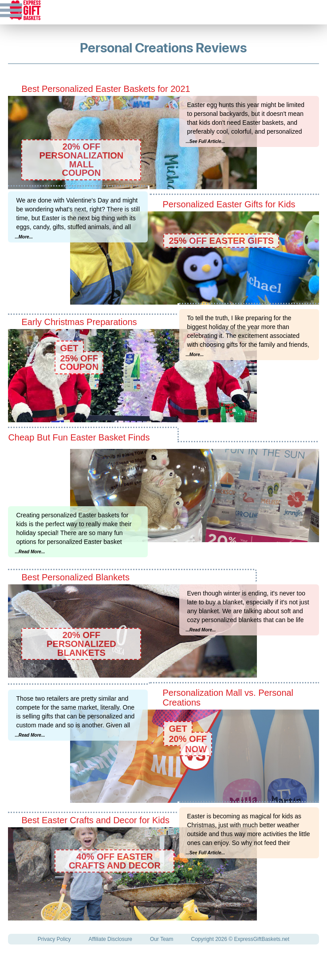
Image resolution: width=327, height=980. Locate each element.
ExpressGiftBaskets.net (262, 939)
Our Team (162, 939)
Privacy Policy (54, 939)
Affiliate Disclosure (110, 939)
